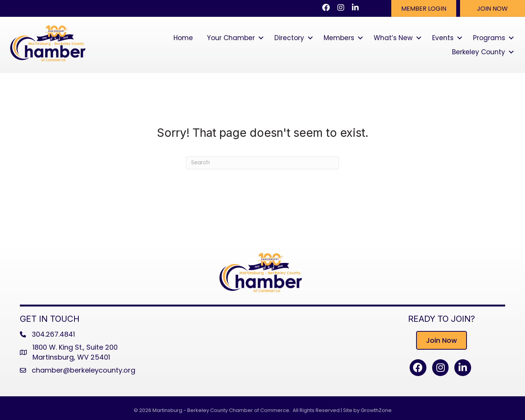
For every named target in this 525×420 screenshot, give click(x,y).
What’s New (393, 38)
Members (339, 38)
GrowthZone (376, 410)
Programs (489, 38)
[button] (424, 8)
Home (183, 38)
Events (443, 38)
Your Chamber (231, 38)
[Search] (262, 163)
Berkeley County (479, 52)
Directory (289, 38)
